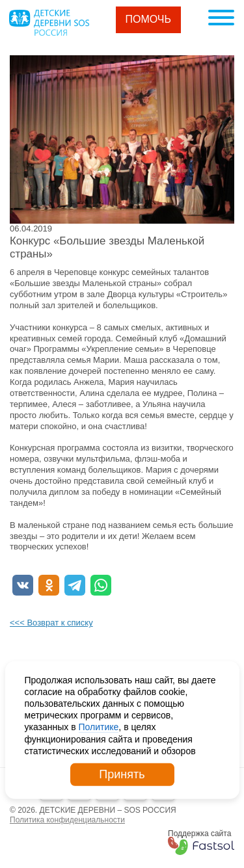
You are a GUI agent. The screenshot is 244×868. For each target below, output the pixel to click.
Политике (99, 727)
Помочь (149, 19)
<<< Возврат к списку (51, 623)
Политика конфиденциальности (67, 820)
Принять (122, 774)
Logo (49, 23)
